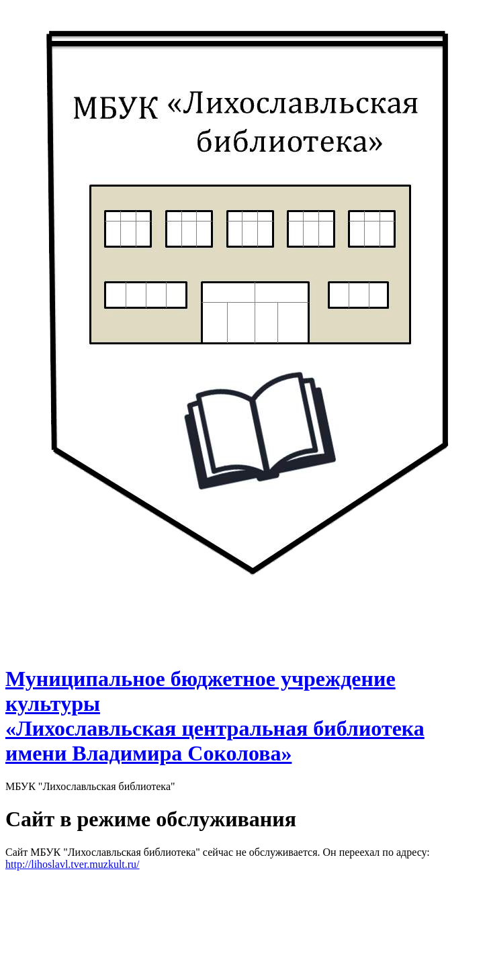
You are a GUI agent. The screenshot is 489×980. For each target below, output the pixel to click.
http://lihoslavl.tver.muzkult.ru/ (73, 864)
